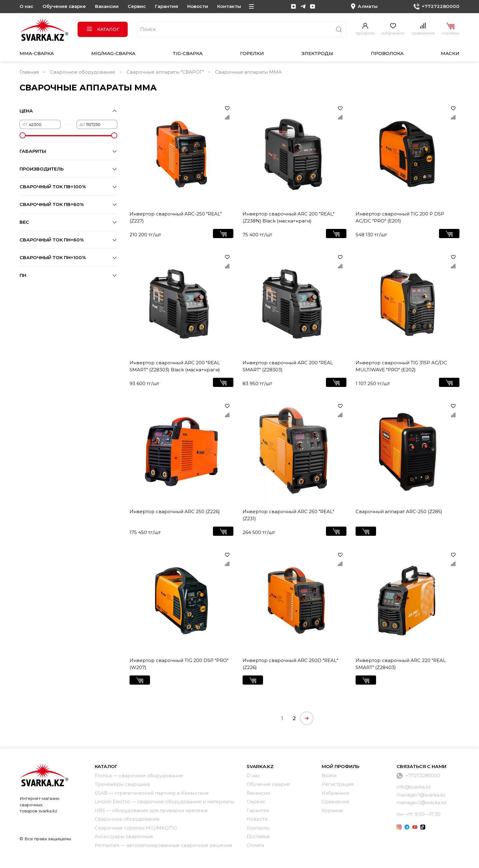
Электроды (317, 53)
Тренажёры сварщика (122, 784)
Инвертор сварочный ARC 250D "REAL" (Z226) (290, 664)
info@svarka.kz (414, 787)
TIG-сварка (188, 53)
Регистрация (338, 784)
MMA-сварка (37, 53)
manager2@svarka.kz (421, 802)
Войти (329, 776)
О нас (26, 6)
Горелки (252, 53)
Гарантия (166, 6)
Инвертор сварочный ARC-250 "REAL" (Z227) (176, 217)
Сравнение (336, 802)
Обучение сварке (64, 6)
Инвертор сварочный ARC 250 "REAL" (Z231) (288, 515)
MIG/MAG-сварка (113, 53)
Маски (450, 53)
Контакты (229, 6)
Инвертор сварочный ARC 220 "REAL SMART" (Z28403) (401, 664)
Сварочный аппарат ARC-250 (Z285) (399, 511)
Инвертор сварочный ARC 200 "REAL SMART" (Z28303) (288, 366)
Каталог (103, 29)
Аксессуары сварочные (124, 836)
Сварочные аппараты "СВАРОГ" (165, 72)
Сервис (137, 6)
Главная (29, 72)
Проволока (387, 53)
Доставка (258, 836)
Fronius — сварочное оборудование (139, 776)
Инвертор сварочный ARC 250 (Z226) (175, 511)
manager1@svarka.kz (421, 795)
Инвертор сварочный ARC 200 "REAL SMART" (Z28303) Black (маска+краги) (175, 366)
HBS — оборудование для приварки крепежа (151, 810)
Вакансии (107, 6)
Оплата (255, 845)
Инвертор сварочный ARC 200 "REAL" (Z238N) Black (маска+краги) (289, 217)
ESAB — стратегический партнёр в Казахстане (152, 793)
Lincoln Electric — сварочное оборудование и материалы (165, 802)
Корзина (332, 810)
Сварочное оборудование (83, 72)
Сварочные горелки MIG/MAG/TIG (136, 828)
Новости (198, 6)
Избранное (336, 793)
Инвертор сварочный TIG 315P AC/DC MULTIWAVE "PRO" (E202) (401, 366)
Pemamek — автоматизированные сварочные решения (163, 845)
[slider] (23, 135)
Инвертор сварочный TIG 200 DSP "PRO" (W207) (179, 664)
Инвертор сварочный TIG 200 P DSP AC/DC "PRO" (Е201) (400, 217)
